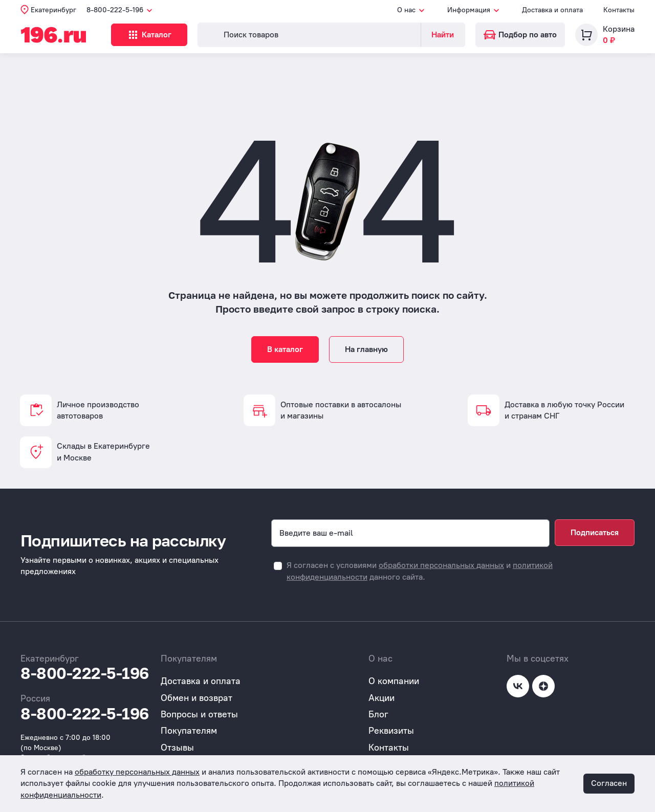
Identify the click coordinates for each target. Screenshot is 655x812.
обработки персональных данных (441, 565)
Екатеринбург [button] (53, 10)
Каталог (152, 35)
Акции (381, 698)
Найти (443, 35)
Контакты (619, 10)
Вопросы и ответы (199, 714)
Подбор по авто (520, 35)
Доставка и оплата (552, 10)
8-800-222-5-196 (85, 673)
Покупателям (189, 731)
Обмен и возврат (196, 698)
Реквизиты (391, 731)
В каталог (285, 349)
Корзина (619, 29)
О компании (394, 681)
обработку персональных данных (137, 772)
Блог (378, 714)
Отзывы (177, 748)
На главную (366, 349)
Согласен (609, 783)
